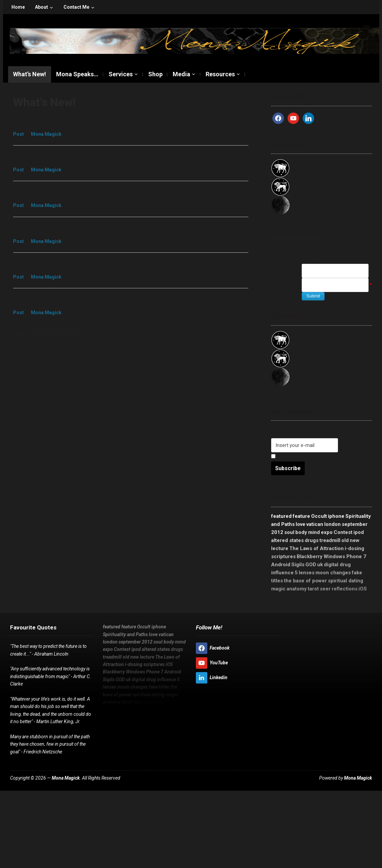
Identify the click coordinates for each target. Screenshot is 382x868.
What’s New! (30, 74)
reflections (345, 589)
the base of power (305, 581)
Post (18, 134)
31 (199, 328)
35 (224, 328)
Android (281, 565)
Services (121, 74)
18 (116, 328)
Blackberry (310, 556)
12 (77, 328)
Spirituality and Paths (125, 634)
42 (35, 335)
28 (179, 328)
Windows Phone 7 (345, 556)
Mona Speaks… (77, 74)
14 (90, 328)
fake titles (159, 687)
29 (186, 328)
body (301, 532)
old (345, 540)
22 (141, 328)
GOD (311, 565)
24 (154, 328)
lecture (280, 548)
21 (135, 328)
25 (160, 328)
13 (84, 328)
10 (65, 328)
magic (278, 589)
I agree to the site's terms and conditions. (320, 457)
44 (48, 335)
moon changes (333, 573)
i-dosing (354, 548)
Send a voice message (296, 239)
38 (243, 328)
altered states (287, 540)
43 (41, 335)
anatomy (297, 589)
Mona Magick (46, 134)
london (332, 524)
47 (67, 335)
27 (173, 328)
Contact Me (76, 7)
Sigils (298, 565)
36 (230, 328)
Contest (343, 532)
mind (314, 532)
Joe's (368, 219)
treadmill (330, 540)
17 (109, 328)
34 (218, 328)
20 (128, 328)
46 (60, 335)
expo (327, 532)
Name (278, 267)
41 (29, 335)
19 (122, 328)
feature (301, 516)
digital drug (337, 565)
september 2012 (136, 642)
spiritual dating (346, 581)
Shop (155, 74)
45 (54, 335)
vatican (315, 524)
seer (325, 589)
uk (320, 565)
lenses (307, 573)
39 (16, 335)
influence (282, 573)
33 (211, 328)
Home (18, 7)
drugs (312, 540)
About (41, 7)
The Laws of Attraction (316, 548)
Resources (220, 74)
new (355, 540)
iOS (363, 589)
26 (167, 328)
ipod (359, 532)
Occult (319, 516)
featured (281, 516)
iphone (336, 516)
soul (289, 532)
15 (96, 328)
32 (205, 328)
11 (71, 328)
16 (103, 328)
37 (237, 328)
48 (73, 335)
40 (22, 335)
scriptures (283, 556)
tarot (313, 589)
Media (181, 74)
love (301, 524)
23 (147, 328)
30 (192, 328)
